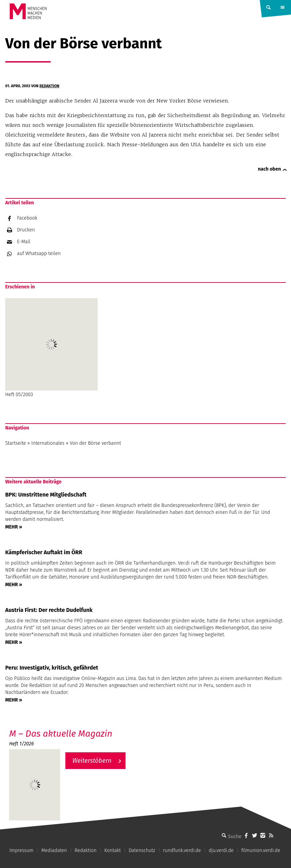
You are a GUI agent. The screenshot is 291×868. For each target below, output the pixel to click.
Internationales (48, 443)
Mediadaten (54, 850)
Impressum (21, 850)
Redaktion (49, 86)
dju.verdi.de (221, 850)
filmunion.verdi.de (261, 850)
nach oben (269, 169)
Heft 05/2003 (51, 348)
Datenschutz (142, 850)
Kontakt (112, 850)
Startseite (16, 443)
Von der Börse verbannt (95, 443)
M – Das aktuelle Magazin (61, 734)
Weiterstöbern (92, 761)
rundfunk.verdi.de (182, 850)
